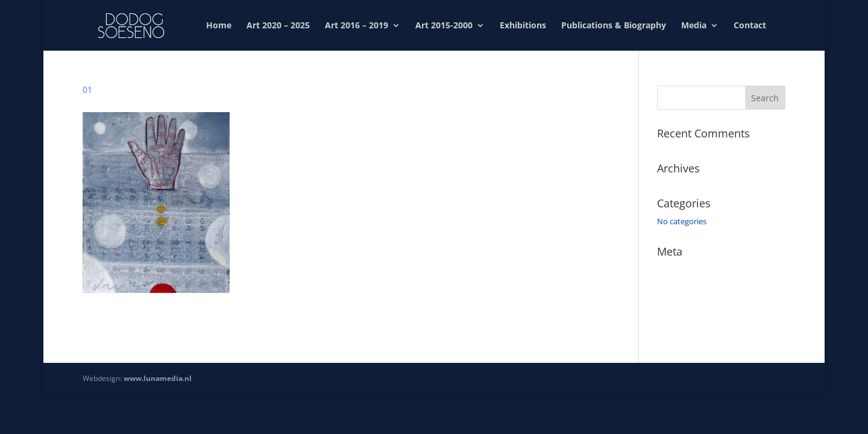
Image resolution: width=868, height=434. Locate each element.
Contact (750, 26)
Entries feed (678, 287)
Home (219, 26)
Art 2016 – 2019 (357, 26)
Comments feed (686, 304)
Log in (668, 269)
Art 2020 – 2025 (278, 26)
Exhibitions (523, 26)
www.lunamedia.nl (158, 378)
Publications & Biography (614, 26)
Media (694, 26)
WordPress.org (684, 321)
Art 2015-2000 (444, 26)
